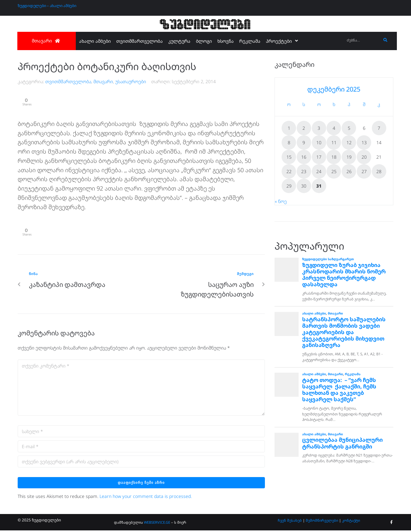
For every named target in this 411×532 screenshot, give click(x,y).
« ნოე (281, 201)
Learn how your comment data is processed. (146, 497)
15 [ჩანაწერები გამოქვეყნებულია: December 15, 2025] (289, 157)
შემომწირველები (322, 522)
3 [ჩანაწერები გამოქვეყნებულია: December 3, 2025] (319, 128)
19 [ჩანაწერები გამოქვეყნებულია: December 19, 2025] (349, 157)
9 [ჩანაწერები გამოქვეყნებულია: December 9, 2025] (304, 142)
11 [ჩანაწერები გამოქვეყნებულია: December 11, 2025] (334, 142)
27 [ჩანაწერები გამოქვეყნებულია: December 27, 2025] (364, 171)
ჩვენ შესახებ (290, 522)
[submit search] (385, 40)
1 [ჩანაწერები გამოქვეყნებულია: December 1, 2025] (289, 128)
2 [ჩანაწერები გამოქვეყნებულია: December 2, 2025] (304, 128)
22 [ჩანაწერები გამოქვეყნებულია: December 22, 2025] (289, 171)
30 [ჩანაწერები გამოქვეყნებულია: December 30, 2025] (304, 186)
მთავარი (103, 81)
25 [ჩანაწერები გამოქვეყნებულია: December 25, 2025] (334, 171)
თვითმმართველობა (68, 81)
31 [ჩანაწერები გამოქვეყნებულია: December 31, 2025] (319, 186)
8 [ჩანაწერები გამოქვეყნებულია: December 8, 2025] (289, 142)
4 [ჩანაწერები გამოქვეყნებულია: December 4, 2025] (334, 128)
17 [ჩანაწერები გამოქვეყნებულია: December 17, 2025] (319, 157)
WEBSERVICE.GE (157, 524)
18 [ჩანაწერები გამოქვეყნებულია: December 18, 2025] (334, 157)
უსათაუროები (131, 81)
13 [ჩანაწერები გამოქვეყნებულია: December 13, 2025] (364, 142)
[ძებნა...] (362, 40)
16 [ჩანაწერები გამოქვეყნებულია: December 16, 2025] (304, 157)
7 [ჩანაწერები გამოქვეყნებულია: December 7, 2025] (379, 128)
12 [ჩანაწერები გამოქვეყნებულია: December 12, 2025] (349, 142)
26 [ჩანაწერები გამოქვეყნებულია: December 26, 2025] (349, 171)
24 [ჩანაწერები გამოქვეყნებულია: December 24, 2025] (319, 171)
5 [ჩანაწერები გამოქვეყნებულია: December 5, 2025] (349, 128)
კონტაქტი (351, 522)
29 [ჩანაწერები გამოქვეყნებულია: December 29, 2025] (289, 186)
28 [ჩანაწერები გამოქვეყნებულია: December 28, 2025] (379, 171)
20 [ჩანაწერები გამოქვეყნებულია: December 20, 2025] (364, 157)
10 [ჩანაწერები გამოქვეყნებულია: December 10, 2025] (319, 142)
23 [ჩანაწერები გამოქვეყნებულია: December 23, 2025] (304, 171)
